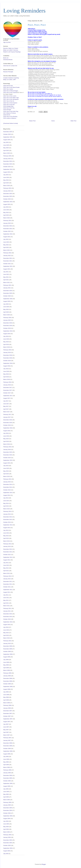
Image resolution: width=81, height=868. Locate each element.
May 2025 (6, 148)
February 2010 (7, 641)
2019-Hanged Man (8, 106)
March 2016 (7, 444)
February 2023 (7, 220)
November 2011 (8, 584)
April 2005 (6, 797)
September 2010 (8, 622)
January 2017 (7, 417)
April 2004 (6, 829)
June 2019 (6, 339)
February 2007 (7, 738)
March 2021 (7, 282)
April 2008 (6, 700)
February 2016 (7, 447)
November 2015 (8, 455)
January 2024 (7, 191)
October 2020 (7, 296)
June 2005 (6, 792)
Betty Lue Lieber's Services (11, 50)
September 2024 (8, 169)
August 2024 (7, 172)
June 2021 (6, 274)
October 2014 (7, 490)
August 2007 (7, 722)
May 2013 (6, 536)
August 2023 (7, 204)
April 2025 (6, 150)
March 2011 (7, 606)
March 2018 (7, 379)
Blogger (44, 864)
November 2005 (8, 778)
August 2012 (7, 560)
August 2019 (7, 334)
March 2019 (7, 347)
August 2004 (7, 818)
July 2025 (6, 142)
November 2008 (8, 681)
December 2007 (8, 711)
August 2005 (7, 786)
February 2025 (7, 156)
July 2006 (6, 757)
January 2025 (7, 159)
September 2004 (8, 816)
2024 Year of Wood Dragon (11, 91)
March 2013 (7, 541)
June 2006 (6, 759)
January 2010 (7, 643)
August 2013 (7, 528)
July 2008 (6, 692)
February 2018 (7, 382)
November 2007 (8, 713)
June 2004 (6, 824)
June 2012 (6, 565)
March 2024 (7, 186)
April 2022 (6, 247)
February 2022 (7, 253)
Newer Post (32, 121)
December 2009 (8, 646)
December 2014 (8, 484)
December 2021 (8, 258)
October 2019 (7, 328)
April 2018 (6, 377)
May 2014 (6, 503)
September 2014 (8, 493)
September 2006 (8, 751)
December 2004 (8, 808)
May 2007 (6, 730)
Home (53, 121)
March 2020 (7, 315)
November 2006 (8, 746)
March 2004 (7, 832)
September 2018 (8, 363)
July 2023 (6, 207)
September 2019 (8, 331)
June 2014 (6, 501)
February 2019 (7, 350)
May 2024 (6, 180)
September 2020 (8, 299)
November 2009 (8, 649)
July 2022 (6, 239)
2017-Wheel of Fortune (10, 113)
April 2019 (6, 344)
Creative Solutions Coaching (11, 78)
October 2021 (7, 264)
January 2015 (7, 482)
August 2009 (7, 657)
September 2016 (8, 428)
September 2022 (8, 234)
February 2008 (7, 705)
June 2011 (6, 598)
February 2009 (7, 673)
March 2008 (7, 703)
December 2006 (8, 743)
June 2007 (6, 727)
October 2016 (7, 425)
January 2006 (7, 773)
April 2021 (6, 280)
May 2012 (6, 568)
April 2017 (6, 409)
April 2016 (6, 441)
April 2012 (6, 571)
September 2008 (8, 687)
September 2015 (8, 460)
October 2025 (7, 134)
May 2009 (6, 665)
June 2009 (6, 662)
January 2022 (7, 256)
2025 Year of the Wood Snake (11, 87)
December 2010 (8, 614)
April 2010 (6, 635)
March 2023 (7, 218)
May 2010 (6, 633)
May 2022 (6, 245)
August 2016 (7, 431)
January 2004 (7, 837)
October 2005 (7, 781)
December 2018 (8, 355)
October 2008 (7, 684)
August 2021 (7, 269)
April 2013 (6, 538)
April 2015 (6, 474)
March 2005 (7, 800)
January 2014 (7, 514)
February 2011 (7, 608)
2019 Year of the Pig (9, 108)
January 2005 (7, 805)
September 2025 (8, 137)
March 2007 (7, 735)
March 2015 (7, 476)
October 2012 (7, 555)
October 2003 (7, 845)
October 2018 (7, 361)
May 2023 (6, 212)
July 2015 (6, 466)
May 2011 (6, 600)
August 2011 (7, 592)
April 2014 (6, 506)
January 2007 (7, 740)
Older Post (73, 121)
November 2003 (8, 843)
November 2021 (8, 261)
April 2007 (6, 732)
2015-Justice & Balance (10, 118)
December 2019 (8, 323)
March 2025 (7, 153)
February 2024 (7, 188)
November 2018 (8, 358)
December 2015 (8, 452)
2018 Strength (7, 110)
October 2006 (7, 749)
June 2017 (6, 404)
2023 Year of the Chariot (10, 92)
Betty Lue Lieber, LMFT (10, 80)
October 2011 (7, 587)
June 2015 (6, 468)
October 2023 (7, 199)
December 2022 (8, 226)
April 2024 (6, 183)
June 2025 (6, 145)
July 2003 (6, 854)
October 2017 (7, 393)
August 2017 (7, 398)
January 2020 (7, 320)
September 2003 (8, 848)
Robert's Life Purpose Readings (12, 52)
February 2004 (7, 835)
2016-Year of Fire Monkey (10, 116)
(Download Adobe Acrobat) (11, 123)
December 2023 (8, 194)
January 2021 (7, 288)
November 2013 (8, 519)
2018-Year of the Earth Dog (11, 111)
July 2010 (6, 627)
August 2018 (7, 366)
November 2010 (8, 617)
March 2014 (7, 509)
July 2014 (6, 498)
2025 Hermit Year (8, 86)
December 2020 (8, 291)
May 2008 (6, 697)
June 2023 (6, 210)
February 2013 (7, 544)
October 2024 (7, 167)
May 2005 (6, 794)
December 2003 (8, 840)
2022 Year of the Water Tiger (11, 98)
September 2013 (8, 525)
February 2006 (7, 770)
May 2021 (6, 277)
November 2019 (8, 326)
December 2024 (8, 161)
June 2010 (6, 630)
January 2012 (7, 579)
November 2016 (8, 423)
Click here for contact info (10, 66)
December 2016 (8, 420)
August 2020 (7, 301)
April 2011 (6, 603)
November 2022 (8, 229)
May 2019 (6, 342)
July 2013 (6, 530)
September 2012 (8, 557)
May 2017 (6, 406)
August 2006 (7, 754)
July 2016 (6, 433)
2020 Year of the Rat (9, 105)
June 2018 (6, 371)
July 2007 (6, 724)
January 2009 (7, 676)
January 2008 (7, 708)
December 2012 (8, 549)
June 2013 (6, 533)
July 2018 (6, 369)
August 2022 (7, 237)
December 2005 (8, 775)
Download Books (8, 60)
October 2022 (7, 231)
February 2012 (7, 576)
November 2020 (8, 293)
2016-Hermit (7, 115)
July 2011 (6, 595)
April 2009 (6, 668)
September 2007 (8, 719)
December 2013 (8, 517)
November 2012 (8, 552)
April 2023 (6, 215)
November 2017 (8, 390)
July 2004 (6, 821)
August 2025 (7, 140)
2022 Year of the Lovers (10, 96)
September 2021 (8, 266)
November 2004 (8, 810)
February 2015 (7, 479)
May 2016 (6, 439)
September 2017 (8, 396)
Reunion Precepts (8, 72)
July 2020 (6, 304)
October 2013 (7, 522)
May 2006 (6, 762)
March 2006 (7, 767)
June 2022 (6, 242)
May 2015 (6, 471)
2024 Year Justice (8, 89)
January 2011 (7, 611)
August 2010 (7, 625)
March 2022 (7, 250)
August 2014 (7, 495)
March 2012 (7, 573)
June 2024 (6, 177)
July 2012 (6, 563)
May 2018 (6, 374)
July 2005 (6, 789)
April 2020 (6, 312)
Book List (6, 58)
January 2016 (7, 449)
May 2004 (6, 827)
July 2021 (6, 272)
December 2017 (8, 388)
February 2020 (7, 318)
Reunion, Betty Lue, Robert (11, 48)
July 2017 (6, 401)
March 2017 (7, 412)
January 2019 (7, 352)
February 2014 (7, 511)
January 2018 (7, 385)
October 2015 (7, 458)
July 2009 (6, 660)
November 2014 (8, 487)
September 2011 (8, 590)
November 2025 (8, 132)
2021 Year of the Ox (9, 101)
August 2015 (7, 463)
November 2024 (8, 164)
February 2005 (7, 802)
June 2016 (6, 436)
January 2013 (7, 546)
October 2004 (7, 813)
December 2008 (8, 678)
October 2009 (7, 651)
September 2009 (8, 654)
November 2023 (8, 196)
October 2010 (7, 619)
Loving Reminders (24, 11)
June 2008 (6, 695)
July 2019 (6, 336)
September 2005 (8, 783)
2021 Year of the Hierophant (11, 99)
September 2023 (8, 202)
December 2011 (8, 581)
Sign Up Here (7, 42)
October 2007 (7, 716)
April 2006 (6, 765)
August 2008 (7, 689)
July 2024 (6, 175)
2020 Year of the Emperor (10, 103)
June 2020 (6, 307)
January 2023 (7, 223)
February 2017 (7, 414)
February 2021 (7, 285)
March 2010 (7, 638)
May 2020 (6, 309)
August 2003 (7, 851)
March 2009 (7, 670)
